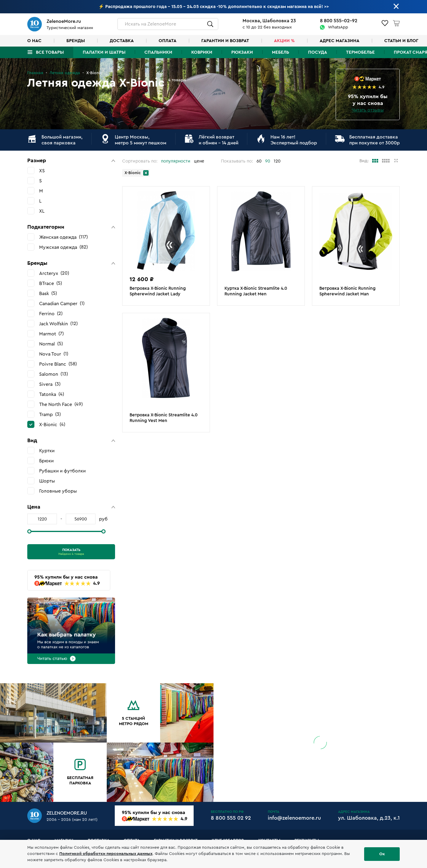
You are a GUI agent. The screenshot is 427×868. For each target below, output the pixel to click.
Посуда (318, 52)
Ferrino (51, 314)
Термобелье (360, 52)
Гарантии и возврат (225, 41)
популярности (176, 161)
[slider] (29, 531)
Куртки (47, 451)
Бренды (76, 41)
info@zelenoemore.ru (294, 818)
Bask (48, 293)
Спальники (158, 52)
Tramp (50, 414)
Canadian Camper (62, 304)
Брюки (46, 461)
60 (259, 161)
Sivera (50, 384)
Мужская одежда (63, 247)
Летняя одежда (65, 73)
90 (268, 161)
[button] (71, 161)
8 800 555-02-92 (339, 21)
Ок (382, 854)
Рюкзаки (242, 52)
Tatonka (52, 394)
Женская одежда (63, 237)
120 (277, 161)
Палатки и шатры (104, 52)
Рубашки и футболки (62, 471)
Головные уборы (58, 491)
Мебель (281, 52)
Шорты (47, 481)
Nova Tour (54, 354)
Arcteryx (54, 273)
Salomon (54, 374)
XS (42, 171)
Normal (51, 344)
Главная (35, 73)
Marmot (51, 334)
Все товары (50, 52)
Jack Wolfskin (58, 324)
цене (199, 161)
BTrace (51, 283)
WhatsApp (338, 27)
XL (42, 211)
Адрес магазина (340, 41)
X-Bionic (52, 425)
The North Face (61, 404)
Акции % (284, 41)
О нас (34, 41)
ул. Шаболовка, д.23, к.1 (369, 818)
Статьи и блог (401, 41)
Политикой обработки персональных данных (106, 854)
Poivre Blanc (58, 364)
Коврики (202, 52)
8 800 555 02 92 (231, 818)
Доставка (122, 41)
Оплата (168, 41)
